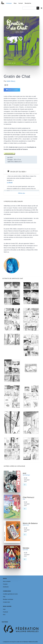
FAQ (4, 597)
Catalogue (9, 3)
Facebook (5, 612)
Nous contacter (7, 581)
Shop (15, 3)
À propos (5, 584)
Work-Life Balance (30, 523)
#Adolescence (9, 153)
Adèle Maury (11, 81)
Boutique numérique (8, 599)
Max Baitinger (26, 475)
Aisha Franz (26, 525)
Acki (25, 473)
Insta (4, 609)
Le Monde (10, 182)
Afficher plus (22, 193)
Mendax (26, 548)
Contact (21, 3)
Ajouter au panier (12, 90)
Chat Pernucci (28, 497)
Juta (24, 499)
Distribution (6, 587)
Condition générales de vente (10, 594)
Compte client (6, 602)
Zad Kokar (25, 550)
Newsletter (28, 3)
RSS (4, 615)
